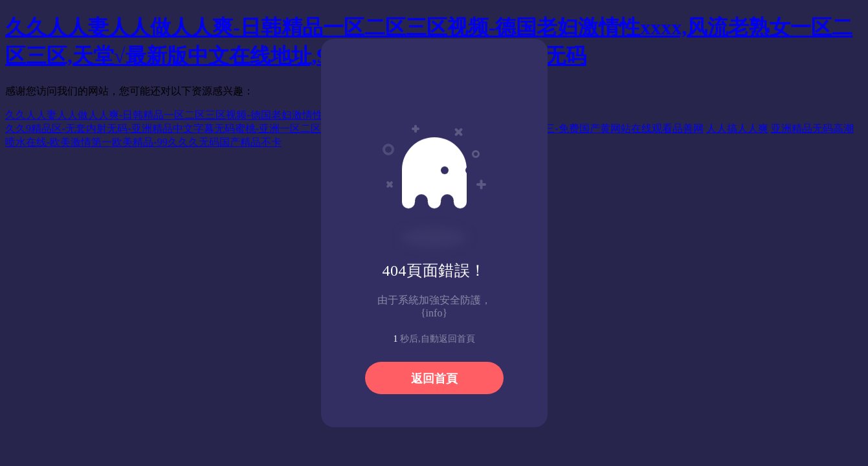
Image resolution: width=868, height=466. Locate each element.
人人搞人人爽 (737, 128)
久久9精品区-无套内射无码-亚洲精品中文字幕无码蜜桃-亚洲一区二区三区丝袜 (184, 128)
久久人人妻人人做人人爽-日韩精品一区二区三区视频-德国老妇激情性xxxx (174, 115)
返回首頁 (434, 379)
